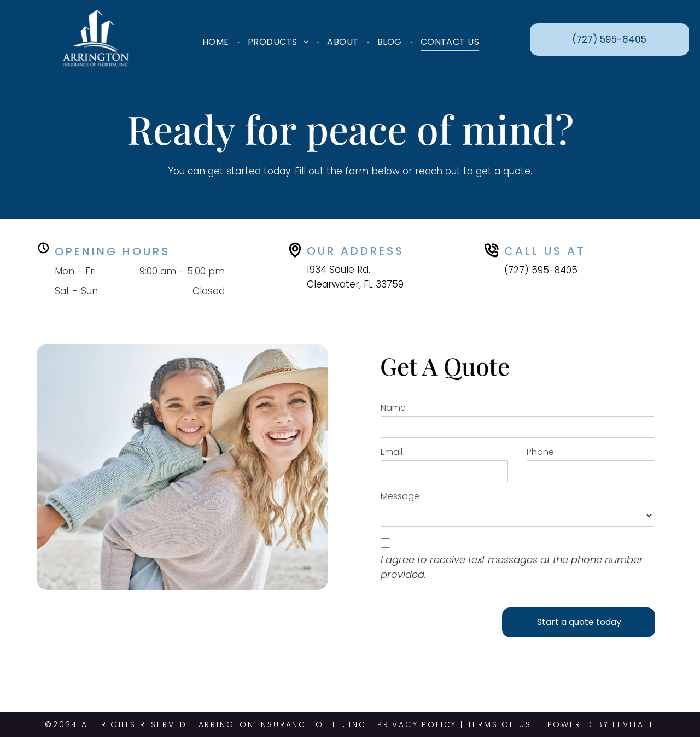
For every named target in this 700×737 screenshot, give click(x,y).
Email (392, 452)
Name (393, 408)
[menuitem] (217, 41)
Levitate (634, 724)
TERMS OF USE (502, 724)
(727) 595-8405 (541, 270)
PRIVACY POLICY (417, 724)
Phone (540, 452)
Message (400, 496)
